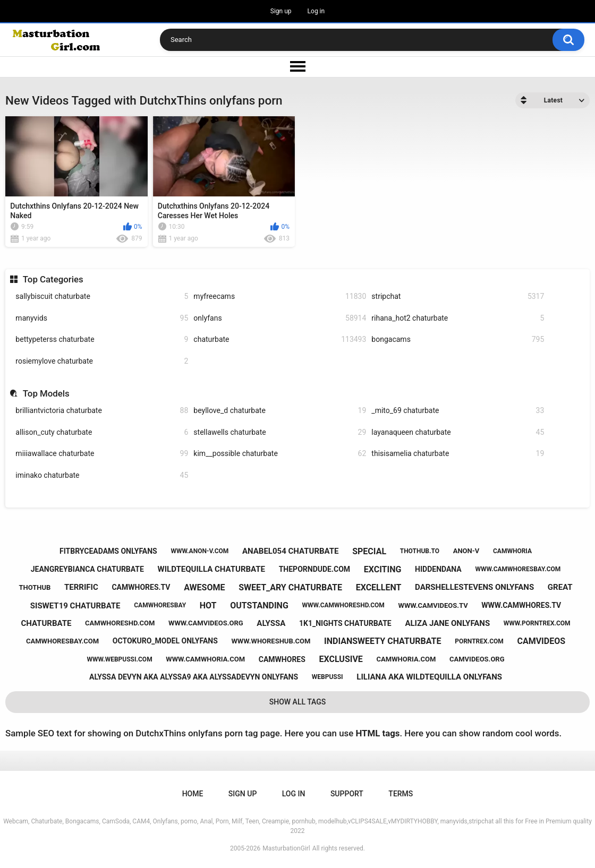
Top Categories (53, 279)
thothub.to (420, 551)
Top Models (46, 393)
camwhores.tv (141, 587)
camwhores (282, 659)
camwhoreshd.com (120, 623)
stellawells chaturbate (280, 432)
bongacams (458, 340)
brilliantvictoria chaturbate (102, 411)
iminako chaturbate (102, 475)
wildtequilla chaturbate (211, 569)
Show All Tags (298, 702)
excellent (379, 587)
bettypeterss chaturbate (102, 340)
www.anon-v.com (199, 551)
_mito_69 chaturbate (458, 411)
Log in (316, 11)
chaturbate (280, 340)
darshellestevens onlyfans (474, 587)
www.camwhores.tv (521, 605)
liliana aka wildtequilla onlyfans (429, 677)
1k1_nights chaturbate (345, 623)
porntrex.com (479, 641)
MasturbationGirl (286, 848)
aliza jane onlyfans (447, 623)
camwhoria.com (406, 659)
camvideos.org (477, 659)
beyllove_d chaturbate (280, 411)
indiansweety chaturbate (382, 641)
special (369, 551)
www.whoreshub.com (271, 641)
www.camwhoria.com (205, 659)
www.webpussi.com (120, 659)
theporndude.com (314, 569)
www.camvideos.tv (433, 605)
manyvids (102, 318)
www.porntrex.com (537, 623)
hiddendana (438, 569)
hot (208, 605)
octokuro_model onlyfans (165, 641)
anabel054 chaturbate (291, 551)
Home (193, 794)
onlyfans (280, 318)
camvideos (541, 641)
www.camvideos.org (206, 623)
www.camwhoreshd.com (343, 605)
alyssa (271, 623)
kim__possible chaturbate (280, 454)
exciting (383, 569)
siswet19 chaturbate (75, 606)
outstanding (259, 605)
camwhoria (512, 551)
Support (347, 794)
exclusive (341, 659)
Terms (401, 794)
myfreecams (280, 297)
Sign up (281, 11)
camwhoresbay (160, 605)
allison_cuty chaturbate (102, 432)
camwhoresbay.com (62, 641)
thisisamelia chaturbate (458, 454)
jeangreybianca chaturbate (87, 569)
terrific (81, 587)
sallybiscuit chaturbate (102, 297)
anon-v (466, 551)
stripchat (458, 297)
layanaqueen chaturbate (458, 432)
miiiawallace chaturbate (102, 454)
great (560, 587)
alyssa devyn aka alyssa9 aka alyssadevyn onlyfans (194, 677)
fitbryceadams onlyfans (108, 551)
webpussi (328, 677)
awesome (204, 587)
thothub (35, 587)
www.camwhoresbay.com (518, 569)
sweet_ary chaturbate (290, 587)
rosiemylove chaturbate (102, 361)
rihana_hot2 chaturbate (458, 318)
